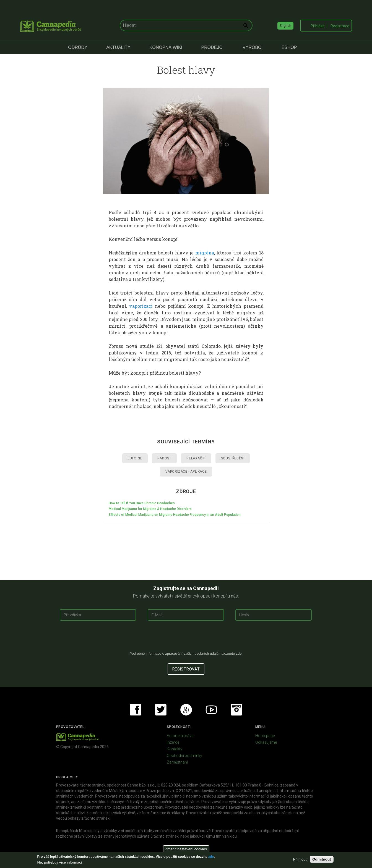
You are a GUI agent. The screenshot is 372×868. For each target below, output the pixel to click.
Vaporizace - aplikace (186, 472)
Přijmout (300, 859)
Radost (164, 458)
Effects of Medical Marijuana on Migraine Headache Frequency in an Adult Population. (175, 515)
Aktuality (118, 47)
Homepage (265, 736)
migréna (205, 253)
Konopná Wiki (166, 47)
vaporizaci (141, 306)
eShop (289, 47)
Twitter (161, 710)
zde (211, 857)
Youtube (211, 710)
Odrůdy (78, 47)
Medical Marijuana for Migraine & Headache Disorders (150, 509)
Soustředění (233, 458)
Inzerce (173, 742)
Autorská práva (180, 736)
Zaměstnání (177, 762)
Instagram (236, 710)
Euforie (135, 458)
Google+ (186, 710)
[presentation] (186, 638)
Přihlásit (318, 26)
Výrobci (253, 47)
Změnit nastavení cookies (186, 849)
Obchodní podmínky (184, 756)
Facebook (136, 710)
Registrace (340, 26)
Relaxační (196, 458)
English (285, 26)
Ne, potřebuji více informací (60, 862)
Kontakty (175, 749)
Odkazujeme (266, 742)
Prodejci (213, 47)
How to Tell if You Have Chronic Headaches (142, 503)
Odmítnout (322, 859)
